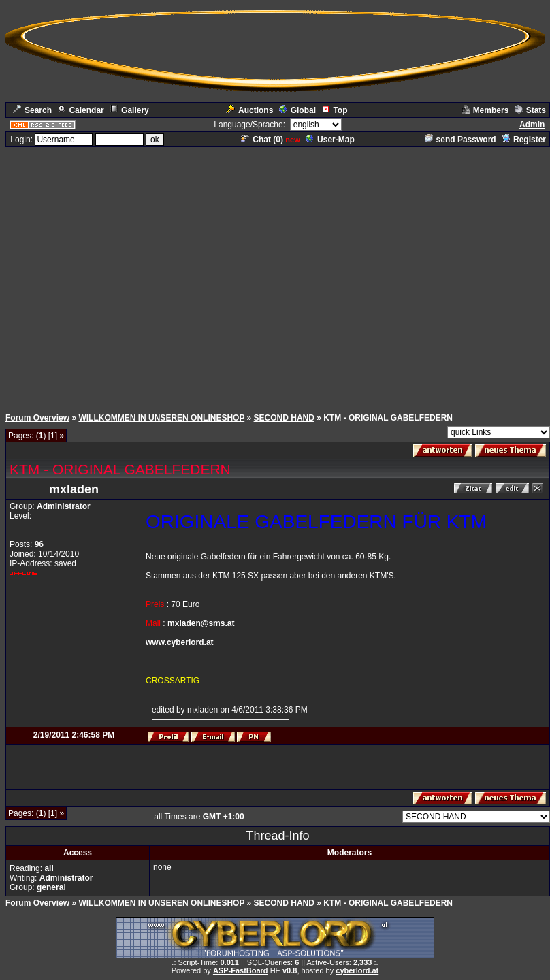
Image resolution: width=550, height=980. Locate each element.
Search (32, 110)
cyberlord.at (357, 970)
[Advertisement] (273, 276)
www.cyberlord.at (180, 642)
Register (524, 140)
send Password (460, 140)
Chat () (262, 140)
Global (297, 110)
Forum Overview (37, 418)
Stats (530, 110)
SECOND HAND (284, 418)
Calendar (80, 110)
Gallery (129, 110)
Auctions (249, 110)
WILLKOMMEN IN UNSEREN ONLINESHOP (161, 418)
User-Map (330, 140)
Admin (532, 125)
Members (485, 110)
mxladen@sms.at (201, 623)
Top (334, 110)
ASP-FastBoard (241, 970)
